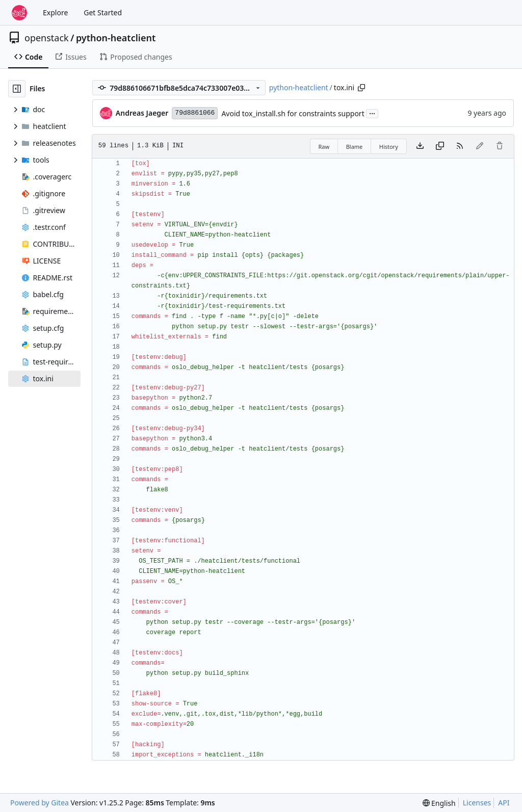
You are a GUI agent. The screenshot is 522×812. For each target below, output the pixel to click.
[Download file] (420, 146)
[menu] (439, 803)
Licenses (477, 803)
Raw (324, 147)
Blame (355, 147)
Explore (55, 12)
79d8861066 (195, 113)
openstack (47, 38)
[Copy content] (440, 146)
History (389, 147)
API (504, 803)
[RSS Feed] (460, 146)
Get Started (103, 12)
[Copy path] (361, 88)
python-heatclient (116, 38)
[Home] (19, 13)
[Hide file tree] (17, 89)
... (372, 113)
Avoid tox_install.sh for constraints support (293, 113)
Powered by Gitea (40, 803)
